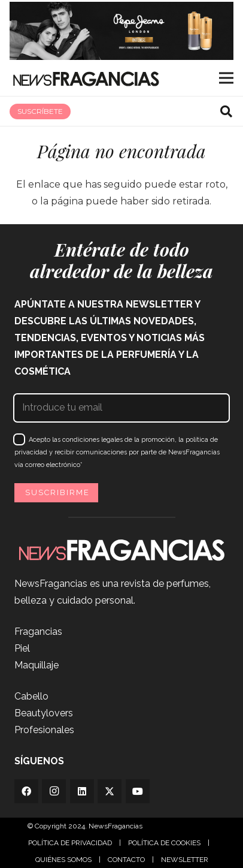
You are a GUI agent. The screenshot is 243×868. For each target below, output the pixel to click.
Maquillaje (37, 665)
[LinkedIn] (82, 791)
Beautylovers (44, 713)
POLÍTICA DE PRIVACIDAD (70, 843)
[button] (226, 111)
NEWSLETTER (185, 860)
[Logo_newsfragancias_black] (86, 78)
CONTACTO (126, 860)
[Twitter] (110, 791)
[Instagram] (54, 791)
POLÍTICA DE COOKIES (164, 843)
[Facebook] (26, 791)
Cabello (31, 696)
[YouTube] (138, 791)
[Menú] (226, 78)
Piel (22, 648)
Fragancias (38, 632)
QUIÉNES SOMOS (63, 860)
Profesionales (44, 730)
